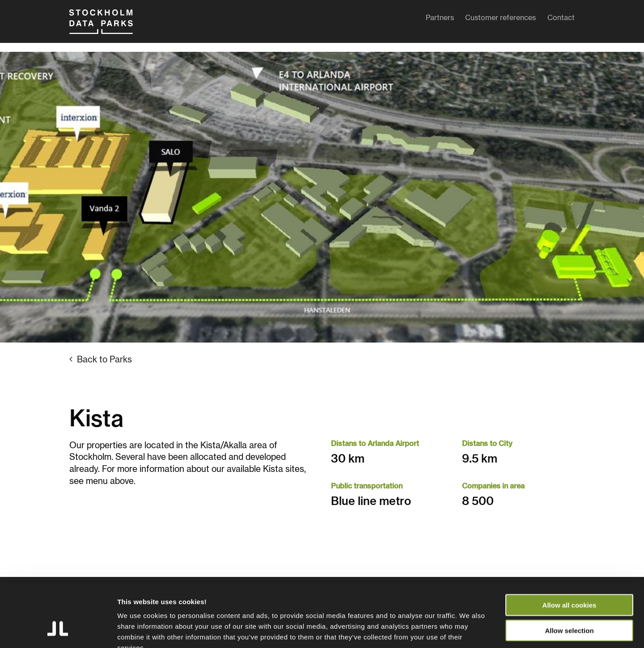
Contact (561, 20)
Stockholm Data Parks (109, 26)
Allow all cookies (570, 551)
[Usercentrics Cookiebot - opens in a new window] (58, 631)
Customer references (500, 20)
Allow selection (569, 577)
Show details (469, 630)
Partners (440, 20)
